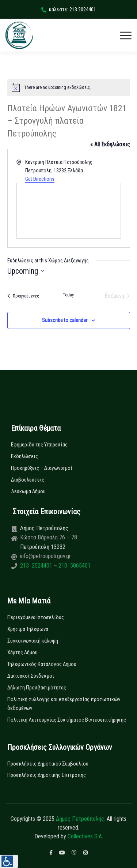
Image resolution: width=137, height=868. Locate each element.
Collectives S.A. (85, 836)
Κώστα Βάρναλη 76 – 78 (49, 537)
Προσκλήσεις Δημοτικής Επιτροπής (47, 775)
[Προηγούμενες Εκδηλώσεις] (23, 296)
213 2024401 (37, 566)
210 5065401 (74, 566)
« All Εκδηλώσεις (110, 144)
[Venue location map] (69, 211)
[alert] (69, 87)
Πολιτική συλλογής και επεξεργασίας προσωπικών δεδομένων (64, 704)
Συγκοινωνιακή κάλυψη (33, 641)
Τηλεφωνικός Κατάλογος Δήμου (42, 664)
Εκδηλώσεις (24, 456)
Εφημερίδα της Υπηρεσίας (39, 445)
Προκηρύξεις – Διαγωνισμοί (42, 468)
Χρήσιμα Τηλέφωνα (28, 629)
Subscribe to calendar (65, 320)
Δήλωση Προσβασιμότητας (37, 688)
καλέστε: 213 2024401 (69, 10)
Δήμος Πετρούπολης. (81, 819)
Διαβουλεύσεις (28, 480)
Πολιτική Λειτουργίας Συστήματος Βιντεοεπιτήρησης (67, 720)
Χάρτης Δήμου (22, 652)
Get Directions (40, 179)
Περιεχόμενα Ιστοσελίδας (36, 617)
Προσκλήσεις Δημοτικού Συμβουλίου (48, 764)
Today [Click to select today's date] (68, 295)
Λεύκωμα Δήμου (28, 491)
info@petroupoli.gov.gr (45, 556)
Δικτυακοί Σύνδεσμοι (31, 676)
